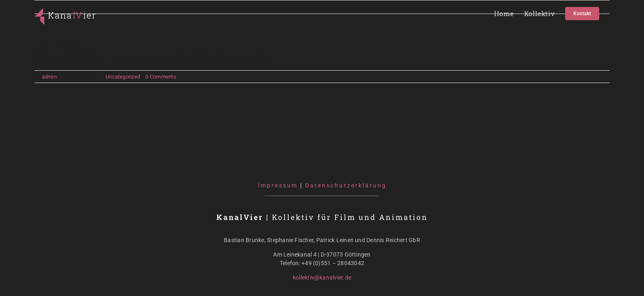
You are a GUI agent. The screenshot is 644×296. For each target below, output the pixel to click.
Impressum (278, 185)
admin (49, 77)
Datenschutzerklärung (346, 185)
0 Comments (161, 77)
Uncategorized (123, 77)
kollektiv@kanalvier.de (322, 277)
